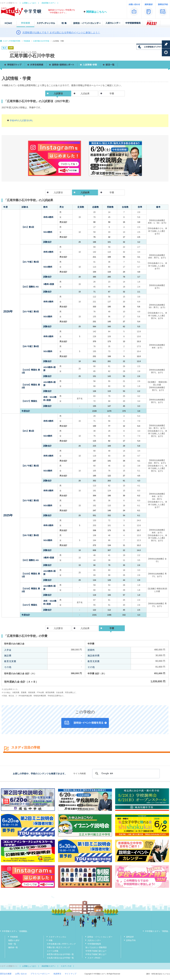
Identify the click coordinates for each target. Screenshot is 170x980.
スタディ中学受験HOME (12, 41)
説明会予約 (131, 940)
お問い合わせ (21, 974)
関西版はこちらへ (97, 12)
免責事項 (57, 974)
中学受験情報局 (94, 944)
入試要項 (58, 192)
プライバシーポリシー (40, 974)
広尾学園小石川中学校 (41, 41)
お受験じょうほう (29, 3)
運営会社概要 (6, 974)
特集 (51, 940)
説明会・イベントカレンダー (100, 937)
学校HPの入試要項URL (21, 120)
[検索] (125, 774)
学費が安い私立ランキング (58, 947)
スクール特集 (53, 951)
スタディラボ (66, 966)
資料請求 (130, 937)
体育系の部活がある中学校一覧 (60, 954)
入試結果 (85, 94)
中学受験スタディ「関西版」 (157, 931)
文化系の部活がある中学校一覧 (60, 958)
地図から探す (14, 940)
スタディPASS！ (95, 958)
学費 (112, 94)
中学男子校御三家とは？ (96, 951)
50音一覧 (12, 944)
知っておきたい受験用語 (96, 947)
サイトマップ (71, 974)
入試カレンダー (94, 940)
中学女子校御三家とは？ (96, 954)
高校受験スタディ (49, 3)
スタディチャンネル (57, 937)
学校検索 (27, 41)
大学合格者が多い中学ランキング (61, 944)
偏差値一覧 (13, 947)
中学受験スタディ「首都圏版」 (15, 931)
